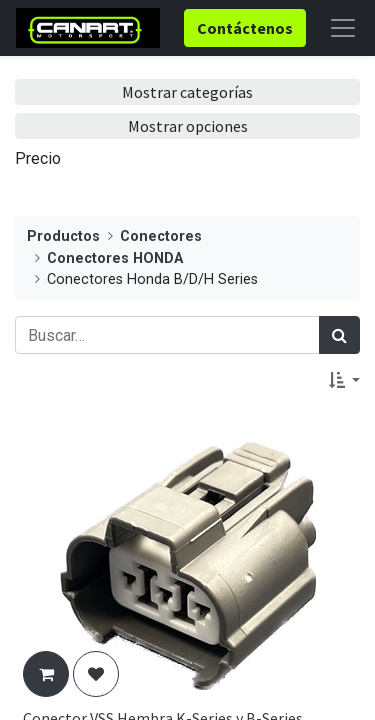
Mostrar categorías (187, 92)
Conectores (161, 236)
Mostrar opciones (188, 126)
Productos (63, 236)
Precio (38, 158)
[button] (344, 380)
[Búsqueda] (339, 335)
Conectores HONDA (115, 258)
